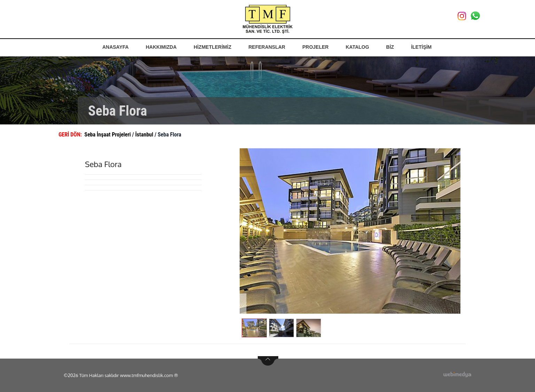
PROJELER (315, 47)
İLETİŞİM (421, 47)
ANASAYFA (116, 47)
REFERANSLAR (267, 47)
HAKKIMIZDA (161, 47)
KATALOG (357, 47)
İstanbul (145, 135)
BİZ (390, 47)
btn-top (268, 361)
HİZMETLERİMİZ (212, 47)
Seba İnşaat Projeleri (108, 135)
